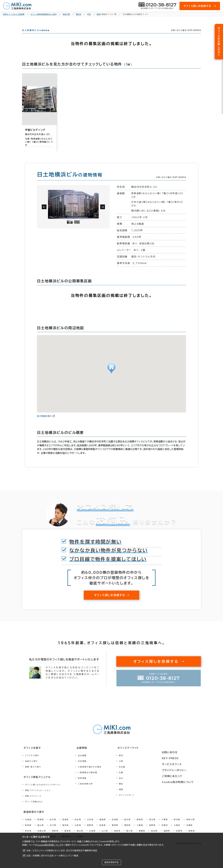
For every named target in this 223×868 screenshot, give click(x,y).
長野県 (90, 830)
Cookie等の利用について (49, 845)
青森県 (41, 824)
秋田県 (78, 824)
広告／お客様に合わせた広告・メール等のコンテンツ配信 (52, 856)
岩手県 (53, 824)
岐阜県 (103, 830)
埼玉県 (152, 824)
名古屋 (135, 772)
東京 (134, 761)
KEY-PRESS (179, 759)
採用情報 (89, 783)
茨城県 (115, 824)
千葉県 (165, 824)
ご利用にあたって (180, 775)
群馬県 (140, 824)
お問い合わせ (178, 753)
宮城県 (66, 824)
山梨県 (78, 830)
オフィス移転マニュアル (35, 782)
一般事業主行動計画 (94, 778)
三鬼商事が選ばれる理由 (96, 772)
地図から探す (31, 766)
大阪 (134, 766)
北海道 (28, 824)
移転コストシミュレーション (38, 795)
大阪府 (177, 830)
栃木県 (128, 824)
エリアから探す (32, 761)
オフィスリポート (139, 800)
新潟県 (28, 830)
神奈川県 (191, 824)
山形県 (90, 824)
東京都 (177, 824)
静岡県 (115, 830)
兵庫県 (190, 830)
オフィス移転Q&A (34, 806)
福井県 (66, 830)
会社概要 (89, 761)
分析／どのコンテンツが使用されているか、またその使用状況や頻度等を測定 (62, 851)
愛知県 (128, 830)
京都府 (165, 830)
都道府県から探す (32, 816)
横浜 (134, 789)
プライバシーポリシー (182, 770)
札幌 (134, 778)
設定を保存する (112, 862)
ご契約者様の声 (92, 789)
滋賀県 (152, 830)
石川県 (53, 830)
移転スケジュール (33, 801)
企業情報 (86, 753)
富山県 (41, 830)
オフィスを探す (30, 753)
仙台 (134, 783)
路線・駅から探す (33, 772)
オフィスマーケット (139, 753)
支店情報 (89, 766)
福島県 (103, 824)
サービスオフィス (180, 764)
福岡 (134, 795)
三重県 (140, 830)
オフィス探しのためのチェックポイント (43, 790)
